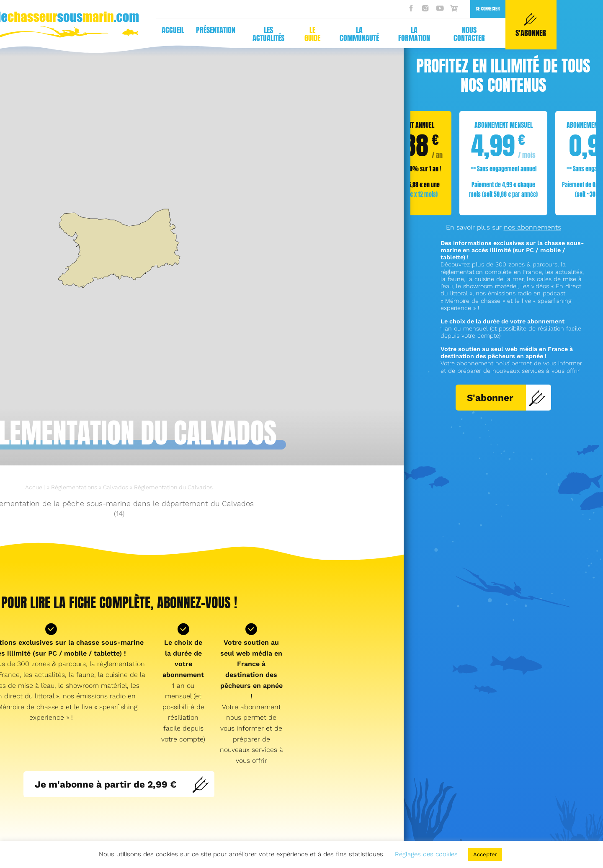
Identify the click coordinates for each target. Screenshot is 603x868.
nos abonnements (532, 227)
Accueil (20, 30)
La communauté (206, 34)
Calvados (116, 487)
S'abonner (506, 398)
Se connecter (335, 9)
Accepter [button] (485, 854)
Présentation (63, 30)
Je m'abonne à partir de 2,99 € (122, 784)
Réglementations (74, 487)
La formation (261, 34)
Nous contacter (316, 34)
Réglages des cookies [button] (426, 854)
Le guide (160, 34)
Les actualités (116, 34)
